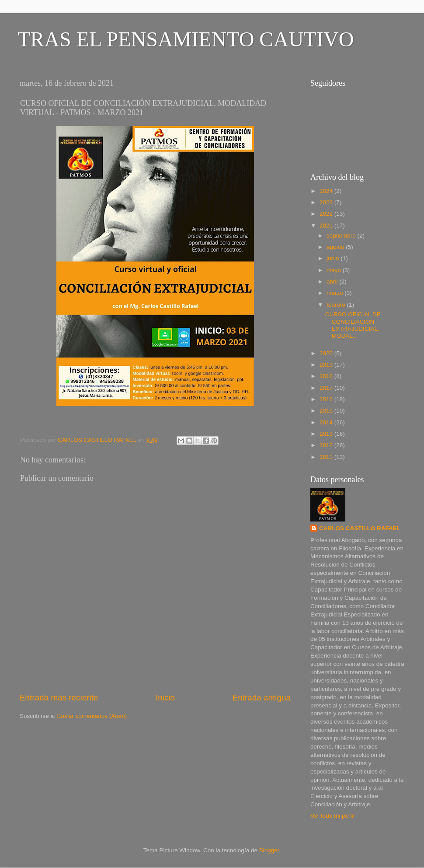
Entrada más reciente (59, 698)
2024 (327, 191)
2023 (327, 202)
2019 (327, 365)
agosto (336, 247)
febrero (337, 305)
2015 (327, 411)
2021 (327, 226)
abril (333, 282)
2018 (327, 376)
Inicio (165, 698)
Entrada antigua (262, 698)
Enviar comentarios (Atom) (92, 716)
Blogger (269, 850)
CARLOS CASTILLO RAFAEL (360, 528)
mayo (335, 270)
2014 (327, 422)
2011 (327, 457)
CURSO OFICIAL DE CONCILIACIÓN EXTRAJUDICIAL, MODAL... (353, 325)
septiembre (342, 236)
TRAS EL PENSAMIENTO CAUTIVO (186, 39)
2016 (327, 399)
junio (334, 258)
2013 (327, 434)
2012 (327, 445)
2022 (327, 214)
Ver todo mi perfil (332, 816)
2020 (327, 353)
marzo (335, 293)
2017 (327, 388)
